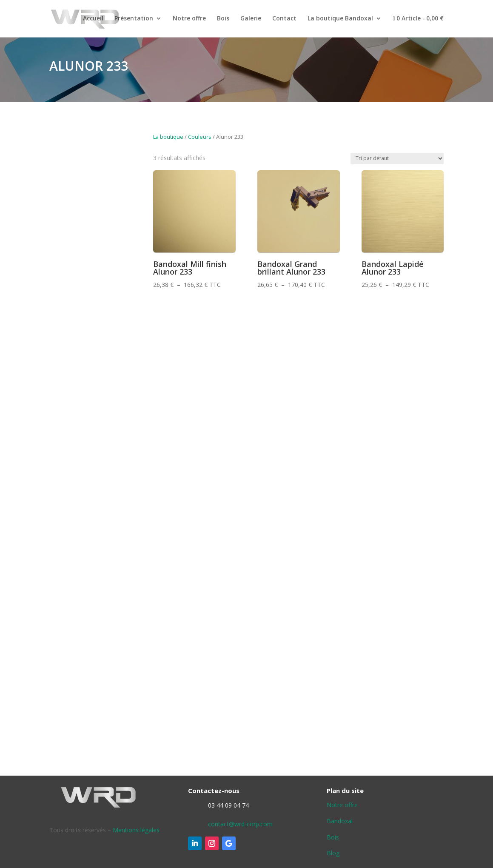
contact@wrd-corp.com (240, 824)
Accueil (93, 19)
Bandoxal (340, 821)
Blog (333, 853)
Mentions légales (136, 830)
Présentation (134, 19)
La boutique (168, 137)
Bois (223, 19)
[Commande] (397, 159)
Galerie (251, 19)
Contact (284, 19)
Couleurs (200, 137)
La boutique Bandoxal (340, 19)
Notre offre (189, 19)
